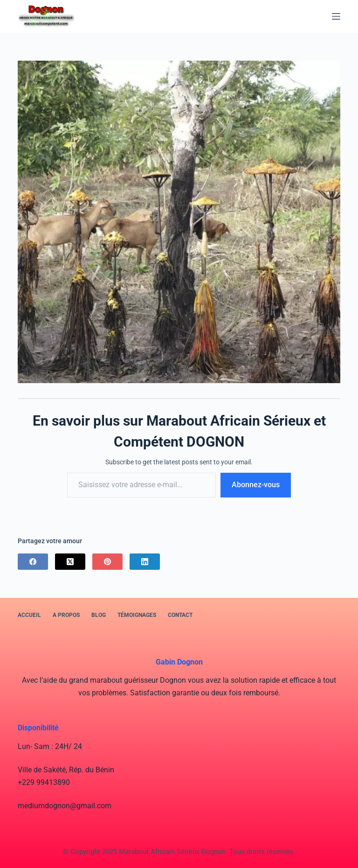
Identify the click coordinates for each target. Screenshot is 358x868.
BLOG (99, 615)
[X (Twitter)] (70, 562)
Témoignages (137, 615)
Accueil (29, 615)
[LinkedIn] (145, 562)
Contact (180, 615)
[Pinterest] (107, 562)
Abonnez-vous (256, 485)
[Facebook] (33, 562)
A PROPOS (66, 615)
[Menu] (336, 16)
